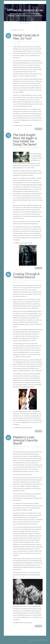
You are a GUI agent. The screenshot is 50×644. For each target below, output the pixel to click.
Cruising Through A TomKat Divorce (26, 275)
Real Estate (16, 449)
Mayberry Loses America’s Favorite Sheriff (25, 440)
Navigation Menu (24, 24)
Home (9, 30)
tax (17, 150)
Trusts (21, 282)
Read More (38, 129)
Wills (19, 44)
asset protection (34, 280)
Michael (20, 41)
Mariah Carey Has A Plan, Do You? (26, 37)
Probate (15, 44)
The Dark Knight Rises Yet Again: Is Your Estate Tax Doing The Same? (25, 140)
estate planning (35, 41)
